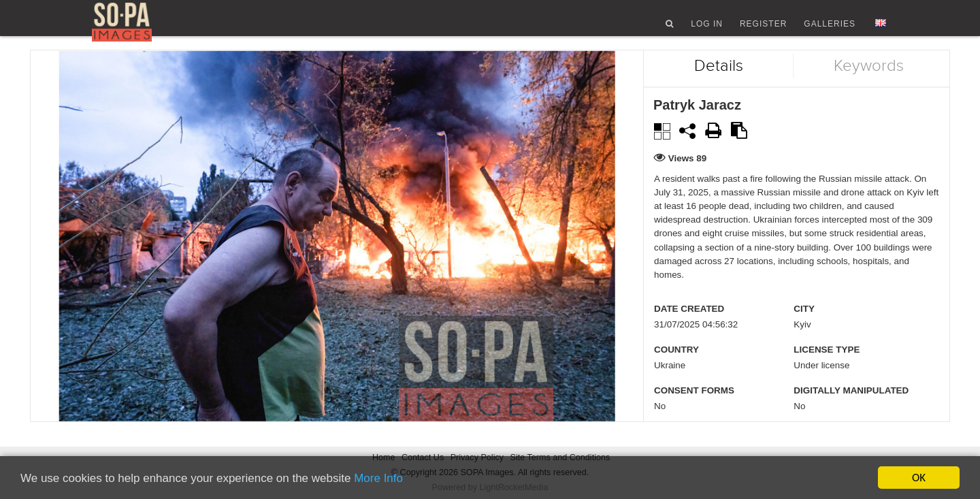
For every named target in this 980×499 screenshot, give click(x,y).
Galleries (830, 29)
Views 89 (688, 176)
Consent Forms (694, 409)
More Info (378, 478)
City (804, 327)
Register (763, 29)
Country (676, 368)
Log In (707, 29)
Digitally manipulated (851, 409)
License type (827, 368)
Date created (689, 327)
